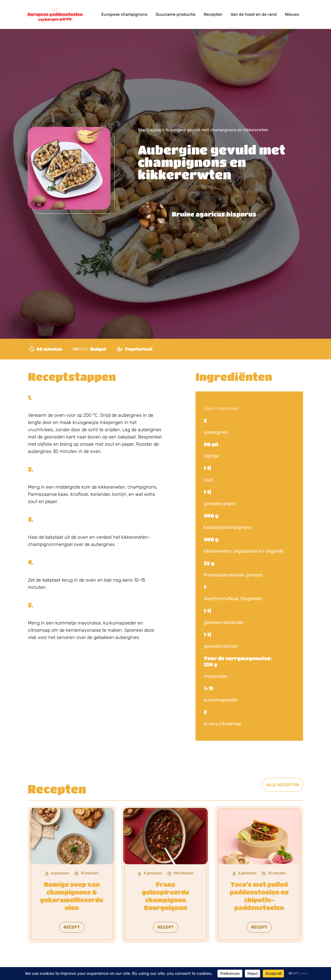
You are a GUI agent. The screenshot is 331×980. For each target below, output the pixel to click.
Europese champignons (124, 14)
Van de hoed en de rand (254, 14)
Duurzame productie (176, 14)
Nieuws (292, 14)
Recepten (213, 14)
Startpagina (149, 130)
